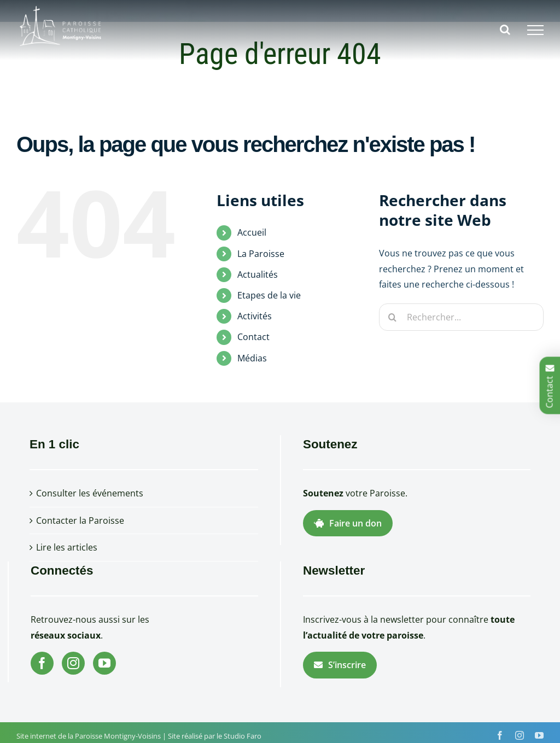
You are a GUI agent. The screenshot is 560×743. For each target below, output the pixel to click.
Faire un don (348, 523)
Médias (252, 358)
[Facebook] (42, 663)
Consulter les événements (90, 493)
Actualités (258, 274)
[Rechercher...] (461, 317)
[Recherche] (393, 317)
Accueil (252, 232)
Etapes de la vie (269, 295)
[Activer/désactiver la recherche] (505, 30)
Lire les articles (67, 547)
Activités (255, 316)
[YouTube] (104, 663)
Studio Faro (243, 736)
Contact (253, 337)
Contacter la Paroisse (80, 520)
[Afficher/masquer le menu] (535, 30)
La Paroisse (261, 254)
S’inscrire (340, 665)
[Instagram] (73, 663)
